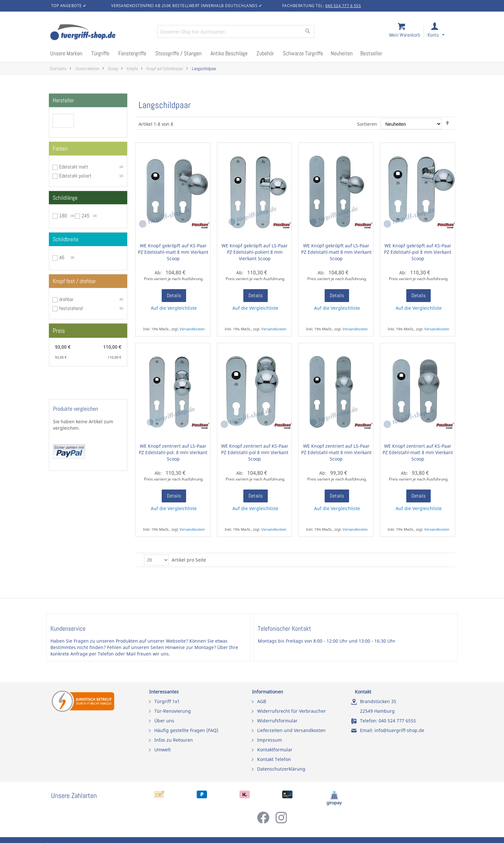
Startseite (58, 69)
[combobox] (236, 32)
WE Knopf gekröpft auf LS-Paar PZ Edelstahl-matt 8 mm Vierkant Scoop (336, 252)
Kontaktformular (275, 750)
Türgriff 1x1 (167, 701)
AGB (262, 701)
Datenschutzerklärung (281, 769)
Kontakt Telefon (274, 759)
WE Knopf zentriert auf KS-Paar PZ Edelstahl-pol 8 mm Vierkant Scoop (255, 452)
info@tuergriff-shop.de (399, 730)
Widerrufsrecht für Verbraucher (292, 711)
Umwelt (162, 750)
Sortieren (367, 124)
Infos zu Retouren (174, 740)
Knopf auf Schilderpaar (165, 69)
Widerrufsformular (277, 721)
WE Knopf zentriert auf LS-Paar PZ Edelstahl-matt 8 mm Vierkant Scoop (336, 452)
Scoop (113, 69)
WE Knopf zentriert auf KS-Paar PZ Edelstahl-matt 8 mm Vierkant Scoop (418, 452)
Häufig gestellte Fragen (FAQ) (186, 730)
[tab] (88, 100)
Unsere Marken (87, 69)
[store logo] (101, 33)
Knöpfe (132, 69)
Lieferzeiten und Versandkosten (291, 730)
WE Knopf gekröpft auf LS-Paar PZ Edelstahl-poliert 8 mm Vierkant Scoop (255, 252)
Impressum (270, 740)
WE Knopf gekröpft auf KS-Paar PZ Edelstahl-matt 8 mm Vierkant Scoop (173, 252)
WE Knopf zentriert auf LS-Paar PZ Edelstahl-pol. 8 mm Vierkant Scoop (173, 452)
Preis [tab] (59, 331)
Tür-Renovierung (173, 711)
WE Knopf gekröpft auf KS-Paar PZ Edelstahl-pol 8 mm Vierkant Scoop (418, 252)
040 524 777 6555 (397, 721)
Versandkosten (192, 329)
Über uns (164, 721)
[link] (441, 33)
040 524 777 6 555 (343, 6)
